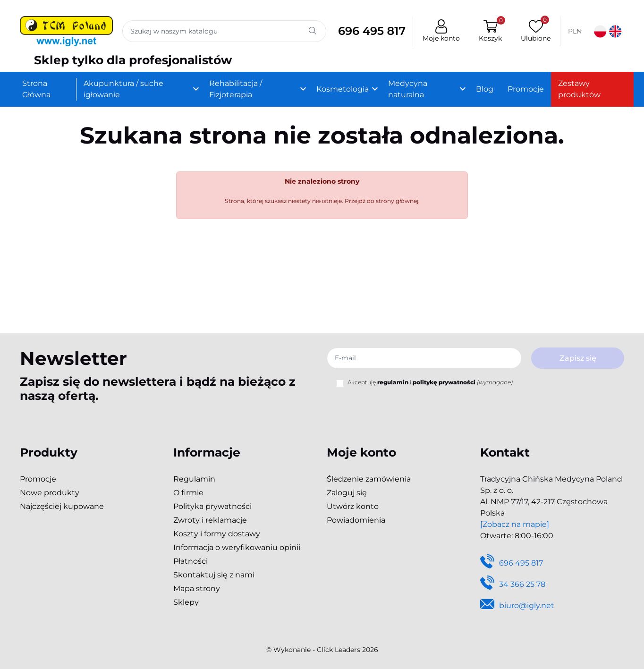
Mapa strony (197, 589)
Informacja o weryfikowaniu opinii (237, 547)
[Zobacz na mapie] (515, 524)
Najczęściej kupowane (62, 506)
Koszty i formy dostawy (217, 534)
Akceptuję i (430, 382)
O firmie (188, 493)
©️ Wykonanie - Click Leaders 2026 (322, 650)
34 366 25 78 (513, 585)
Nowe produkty (50, 493)
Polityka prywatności (212, 506)
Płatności (191, 561)
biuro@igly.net (517, 606)
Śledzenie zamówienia (369, 479)
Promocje (38, 479)
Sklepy (186, 602)
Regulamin (194, 479)
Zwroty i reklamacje (210, 520)
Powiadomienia (356, 520)
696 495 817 (369, 31)
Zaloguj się (347, 493)
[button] (488, 31)
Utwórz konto (353, 506)
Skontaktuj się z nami (214, 575)
